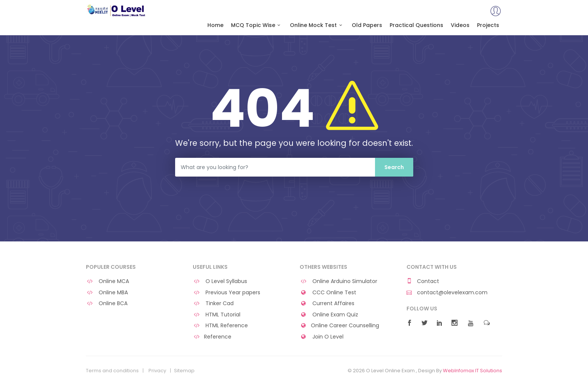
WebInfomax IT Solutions (472, 371)
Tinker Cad (213, 303)
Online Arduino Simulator (338, 281)
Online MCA (107, 281)
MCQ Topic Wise (257, 25)
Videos (460, 25)
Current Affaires (327, 303)
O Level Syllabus (220, 281)
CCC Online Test (328, 293)
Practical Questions (416, 25)
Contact (423, 281)
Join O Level (322, 337)
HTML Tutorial (217, 315)
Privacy (157, 371)
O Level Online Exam (116, 10)
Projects (488, 25)
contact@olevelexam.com (447, 293)
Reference (212, 337)
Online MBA (107, 293)
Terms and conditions (112, 371)
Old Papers (367, 25)
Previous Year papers (226, 293)
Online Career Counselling (339, 326)
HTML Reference (220, 326)
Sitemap (184, 371)
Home (215, 25)
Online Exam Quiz (329, 315)
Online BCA (107, 303)
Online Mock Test (317, 25)
